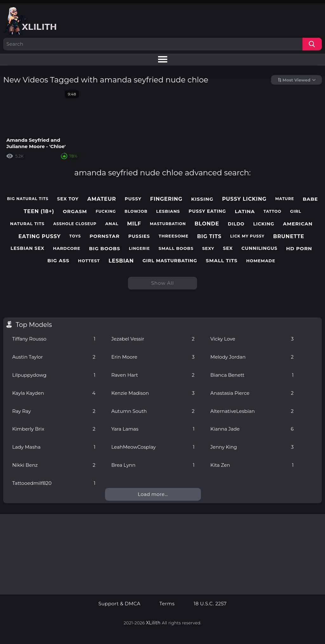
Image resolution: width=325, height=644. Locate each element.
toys (75, 236)
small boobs (176, 248)
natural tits (27, 224)
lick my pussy (247, 236)
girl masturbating (170, 261)
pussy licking (244, 199)
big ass (58, 261)
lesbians (168, 211)
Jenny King (252, 447)
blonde (207, 224)
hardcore (67, 248)
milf (134, 224)
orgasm (75, 211)
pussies (139, 236)
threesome (174, 236)
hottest (89, 261)
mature (285, 199)
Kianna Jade (252, 429)
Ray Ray (54, 411)
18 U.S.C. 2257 (210, 604)
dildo (236, 224)
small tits (222, 261)
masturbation (168, 224)
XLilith (153, 623)
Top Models (34, 325)
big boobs (104, 249)
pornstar (105, 236)
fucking (106, 211)
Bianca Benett (252, 375)
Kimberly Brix (54, 429)
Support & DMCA (119, 604)
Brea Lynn (153, 465)
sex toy (68, 199)
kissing (202, 199)
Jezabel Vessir (153, 339)
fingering (166, 199)
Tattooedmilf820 (54, 483)
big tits (209, 236)
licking (264, 224)
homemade (261, 261)
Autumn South (153, 411)
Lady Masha (54, 447)
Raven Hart (153, 375)
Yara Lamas (153, 429)
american (298, 224)
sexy (208, 248)
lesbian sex (27, 248)
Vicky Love (252, 339)
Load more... (153, 494)
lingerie (139, 249)
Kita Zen (252, 465)
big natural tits (28, 199)
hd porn (299, 249)
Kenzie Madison (153, 393)
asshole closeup (75, 224)
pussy (133, 199)
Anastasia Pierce (252, 393)
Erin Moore (153, 357)
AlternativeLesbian (252, 411)
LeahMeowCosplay (153, 447)
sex (228, 248)
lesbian (121, 261)
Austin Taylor (54, 357)
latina (245, 211)
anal (112, 224)
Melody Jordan (252, 357)
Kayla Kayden (54, 393)
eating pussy (40, 236)
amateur (102, 199)
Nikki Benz (54, 465)
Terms (167, 604)
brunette (289, 236)
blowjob (136, 211)
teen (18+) (39, 211)
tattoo (272, 211)
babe (310, 199)
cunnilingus (259, 248)
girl (296, 211)
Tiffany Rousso (54, 339)
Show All (162, 283)
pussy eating (207, 211)
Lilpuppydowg (54, 375)
